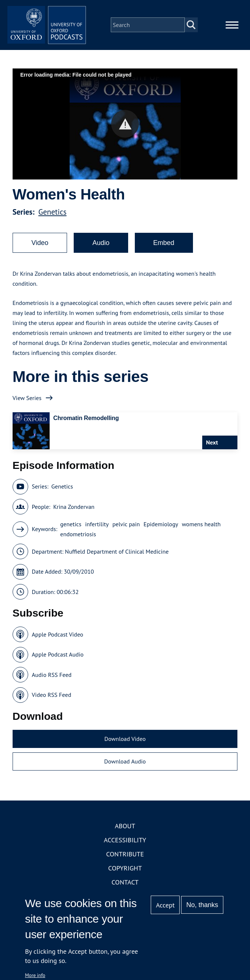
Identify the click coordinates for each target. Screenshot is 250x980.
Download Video (125, 744)
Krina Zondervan (74, 511)
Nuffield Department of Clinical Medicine (117, 556)
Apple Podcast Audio (58, 660)
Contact (125, 887)
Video (40, 248)
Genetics (53, 217)
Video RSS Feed (52, 700)
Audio (101, 248)
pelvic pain (126, 529)
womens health (201, 529)
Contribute (125, 859)
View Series (27, 403)
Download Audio (125, 766)
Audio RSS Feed (52, 679)
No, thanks (202, 905)
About (125, 831)
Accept (165, 905)
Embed (164, 248)
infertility (97, 529)
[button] (125, 129)
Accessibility (125, 845)
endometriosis (78, 539)
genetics (71, 529)
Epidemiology (161, 529)
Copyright (125, 873)
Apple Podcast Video (58, 639)
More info (35, 975)
